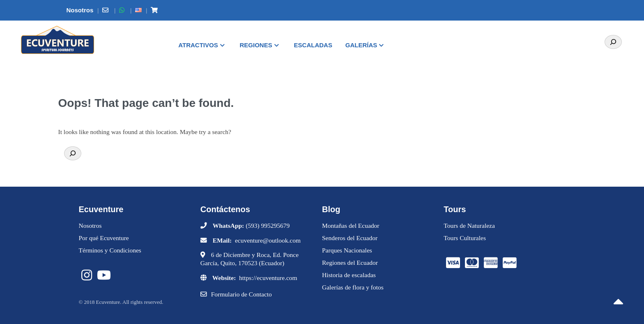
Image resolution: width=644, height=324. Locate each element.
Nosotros (90, 226)
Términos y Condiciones (110, 250)
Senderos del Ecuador (350, 238)
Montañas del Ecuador (351, 226)
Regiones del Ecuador (350, 263)
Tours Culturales (465, 238)
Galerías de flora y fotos (353, 287)
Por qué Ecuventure (104, 238)
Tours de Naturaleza (469, 226)
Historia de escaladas (349, 275)
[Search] (613, 42)
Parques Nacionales (347, 250)
